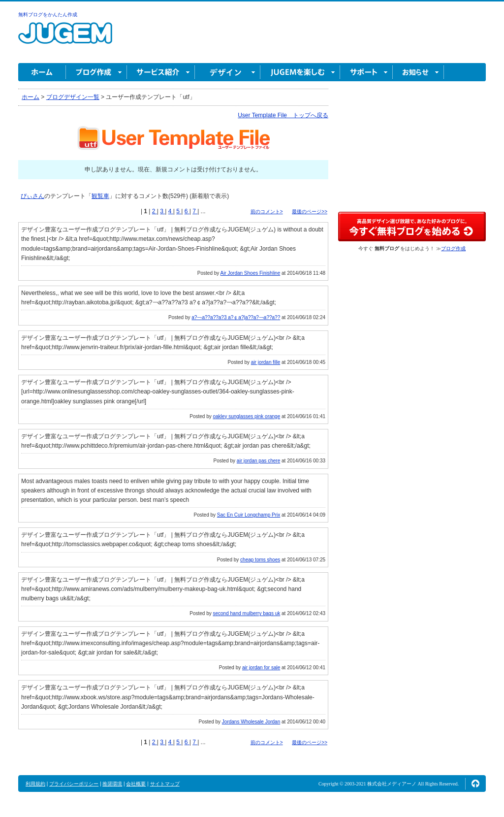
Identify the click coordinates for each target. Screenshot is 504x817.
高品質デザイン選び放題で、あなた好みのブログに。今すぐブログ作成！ (412, 227)
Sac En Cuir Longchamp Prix (249, 515)
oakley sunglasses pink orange (246, 416)
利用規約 (35, 784)
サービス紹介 (161, 72)
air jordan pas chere (258, 461)
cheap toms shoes (260, 560)
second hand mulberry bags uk (247, 613)
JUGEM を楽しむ (300, 72)
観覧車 (100, 196)
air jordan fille (266, 362)
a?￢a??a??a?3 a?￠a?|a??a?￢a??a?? (236, 317)
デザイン (228, 72)
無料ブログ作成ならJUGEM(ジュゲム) (65, 39)
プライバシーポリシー (74, 784)
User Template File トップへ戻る (283, 115)
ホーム (42, 72)
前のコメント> (267, 212)
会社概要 (136, 784)
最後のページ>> (310, 212)
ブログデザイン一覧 (73, 97)
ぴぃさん (32, 196)
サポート (366, 72)
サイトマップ (165, 784)
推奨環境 (112, 784)
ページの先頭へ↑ (475, 784)
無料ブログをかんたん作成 (48, 15)
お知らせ (418, 72)
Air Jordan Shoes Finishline (251, 273)
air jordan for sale (261, 668)
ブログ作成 (96, 72)
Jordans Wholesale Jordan (251, 722)
